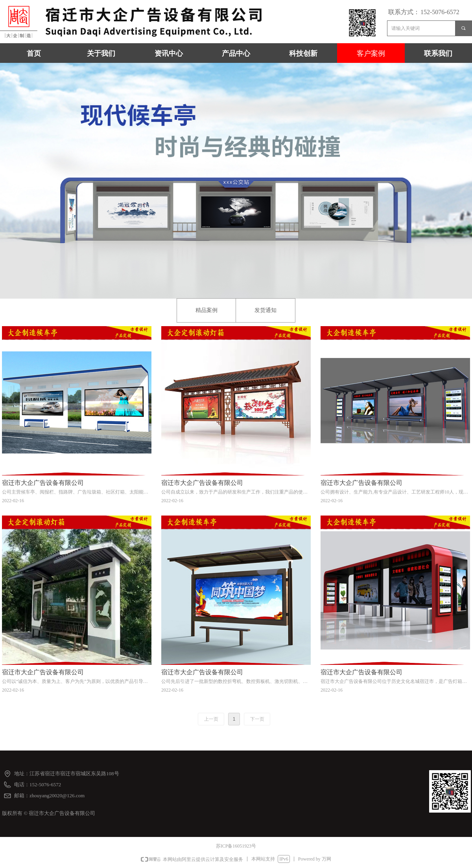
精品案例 (206, 310)
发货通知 (265, 310)
